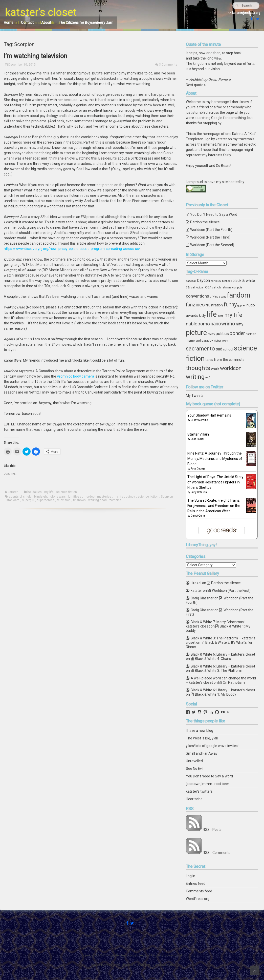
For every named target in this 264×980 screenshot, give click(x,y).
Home (9, 23)
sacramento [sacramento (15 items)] (200, 349)
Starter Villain (198, 434)
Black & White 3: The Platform (219, 671)
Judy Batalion (199, 492)
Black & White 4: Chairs (213, 659)
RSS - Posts (212, 830)
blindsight (41, 497)
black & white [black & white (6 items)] (244, 281)
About (46, 23)
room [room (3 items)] (225, 341)
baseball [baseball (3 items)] (191, 281)
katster (13, 492)
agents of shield (20, 497)
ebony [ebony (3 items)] (223, 297)
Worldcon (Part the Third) (210, 237)
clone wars (58, 497)
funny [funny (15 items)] (230, 305)
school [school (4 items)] (228, 349)
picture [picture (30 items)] (196, 333)
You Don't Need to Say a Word (209, 776)
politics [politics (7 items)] (222, 334)
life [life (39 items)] (212, 314)
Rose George (198, 469)
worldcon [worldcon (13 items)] (231, 368)
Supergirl (28, 500)
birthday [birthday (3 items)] (227, 281)
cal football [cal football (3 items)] (198, 288)
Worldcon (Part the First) (231, 591)
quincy (130, 497)
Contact (27, 23)
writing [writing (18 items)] (195, 377)
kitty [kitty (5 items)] (202, 316)
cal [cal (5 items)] (188, 287)
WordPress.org (198, 899)
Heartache (194, 799)
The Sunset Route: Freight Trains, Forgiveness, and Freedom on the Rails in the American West (214, 506)
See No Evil (195, 769)
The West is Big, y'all (202, 738)
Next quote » (196, 85)
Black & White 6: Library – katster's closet (223, 654)
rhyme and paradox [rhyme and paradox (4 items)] (200, 340)
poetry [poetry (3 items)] (211, 334)
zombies (115, 500)
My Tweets (195, 396)
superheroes (46, 500)
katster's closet (41, 12)
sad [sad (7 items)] (219, 349)
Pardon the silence (205, 222)
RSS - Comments (217, 853)
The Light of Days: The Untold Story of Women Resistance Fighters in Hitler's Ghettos (215, 482)
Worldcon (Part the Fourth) (211, 230)
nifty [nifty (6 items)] (240, 324)
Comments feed (199, 891)
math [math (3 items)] (221, 316)
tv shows (79, 500)
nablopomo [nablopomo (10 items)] (198, 324)
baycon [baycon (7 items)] (204, 280)
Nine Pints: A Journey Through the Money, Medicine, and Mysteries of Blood (215, 459)
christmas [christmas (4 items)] (224, 287)
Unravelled (194, 761)
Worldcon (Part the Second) (212, 245)
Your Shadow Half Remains (209, 415)
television (64, 500)
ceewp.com (166, 965)
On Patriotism (234, 682)
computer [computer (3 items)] (238, 288)
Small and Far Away (202, 753)
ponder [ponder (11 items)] (237, 333)
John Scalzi (197, 439)
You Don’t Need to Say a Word (214, 214)
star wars (13, 500)
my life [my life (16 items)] (233, 315)
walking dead (97, 500)
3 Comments (168, 65)
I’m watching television (36, 56)
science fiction (67, 492)
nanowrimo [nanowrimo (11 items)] (223, 324)
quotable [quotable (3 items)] (251, 334)
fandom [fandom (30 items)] (239, 295)
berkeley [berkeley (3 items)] (216, 281)
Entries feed (196, 884)
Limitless (75, 497)
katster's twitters (199, 791)
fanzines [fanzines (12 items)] (195, 305)
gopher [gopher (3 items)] (242, 306)
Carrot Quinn (198, 516)
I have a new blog (200, 731)
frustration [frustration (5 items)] (214, 305)
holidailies (35, 492)
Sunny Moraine (199, 420)
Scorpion (167, 497)
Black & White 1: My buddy (216, 694)
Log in (191, 876)
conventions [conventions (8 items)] (197, 296)
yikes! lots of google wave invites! (212, 746)
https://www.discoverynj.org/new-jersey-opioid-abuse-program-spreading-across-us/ (72, 249)
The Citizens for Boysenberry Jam (86, 23)
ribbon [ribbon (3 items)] (218, 341)
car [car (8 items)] (208, 287)
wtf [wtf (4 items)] (208, 378)
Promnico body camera (75, 376)
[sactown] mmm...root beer (207, 784)
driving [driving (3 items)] (214, 297)
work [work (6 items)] (215, 369)
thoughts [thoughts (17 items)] (198, 368)
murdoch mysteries (97, 497)
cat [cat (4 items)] (214, 287)
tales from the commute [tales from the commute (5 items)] (225, 360)
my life (49, 492)
